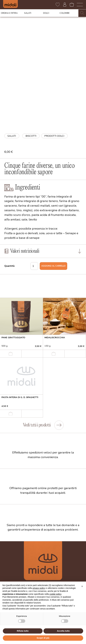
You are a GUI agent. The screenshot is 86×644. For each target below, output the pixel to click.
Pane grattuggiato (13, 338)
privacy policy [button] (39, 588)
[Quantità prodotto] (34, 266)
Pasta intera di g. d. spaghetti (20, 397)
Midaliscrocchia (55, 338)
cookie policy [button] (55, 594)
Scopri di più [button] (43, 638)
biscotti (31, 136)
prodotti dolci (54, 136)
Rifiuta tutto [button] (23, 631)
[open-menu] (80, 5)
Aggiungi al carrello (53, 266)
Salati (12, 136)
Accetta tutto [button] (63, 631)
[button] (82, 586)
